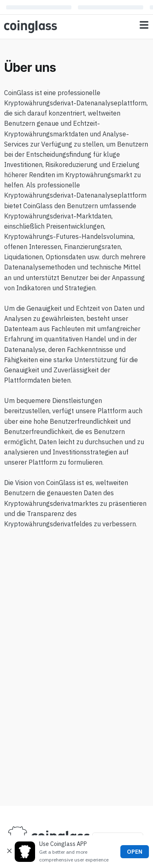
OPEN (135, 852)
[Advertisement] (76, 779)
